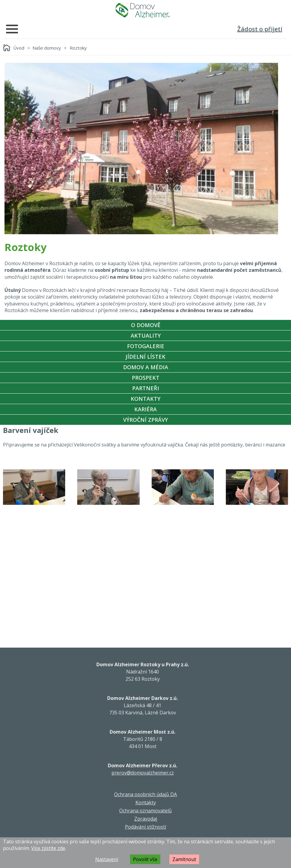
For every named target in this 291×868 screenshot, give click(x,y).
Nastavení (107, 859)
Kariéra (145, 409)
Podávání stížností (145, 827)
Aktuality (146, 336)
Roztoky (78, 48)
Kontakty (145, 399)
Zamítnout (184, 859)
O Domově (146, 325)
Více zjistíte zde (48, 848)
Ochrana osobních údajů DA (145, 794)
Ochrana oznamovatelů (145, 811)
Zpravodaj (146, 819)
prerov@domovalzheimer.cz (143, 773)
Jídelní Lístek (145, 357)
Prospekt (146, 378)
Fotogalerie (146, 346)
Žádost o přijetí (260, 29)
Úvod (19, 48)
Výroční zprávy (145, 420)
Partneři (146, 388)
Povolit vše (145, 859)
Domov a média (146, 367)
